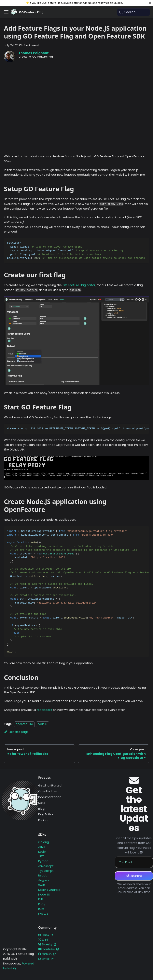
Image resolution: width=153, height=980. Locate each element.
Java (42, 847)
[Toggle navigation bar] (6, 12)
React (42, 875)
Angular (44, 880)
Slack (46, 935)
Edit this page (16, 732)
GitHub (87, 3)
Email (46, 959)
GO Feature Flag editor (79, 285)
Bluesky (118, 3)
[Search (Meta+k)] (133, 12)
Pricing (43, 820)
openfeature (24, 724)
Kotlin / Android (49, 890)
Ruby (42, 904)
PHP (41, 899)
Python (43, 861)
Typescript (46, 871)
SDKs (42, 803)
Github (47, 954)
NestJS (43, 914)
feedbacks (44, 710)
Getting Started (50, 785)
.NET (41, 856)
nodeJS (43, 724)
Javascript (46, 866)
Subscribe (134, 876)
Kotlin (42, 852)
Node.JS (44, 895)
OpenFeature (48, 791)
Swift (42, 885)
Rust (41, 909)
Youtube (49, 949)
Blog (41, 809)
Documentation (50, 797)
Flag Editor (46, 814)
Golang (44, 842)
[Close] (150, 3)
